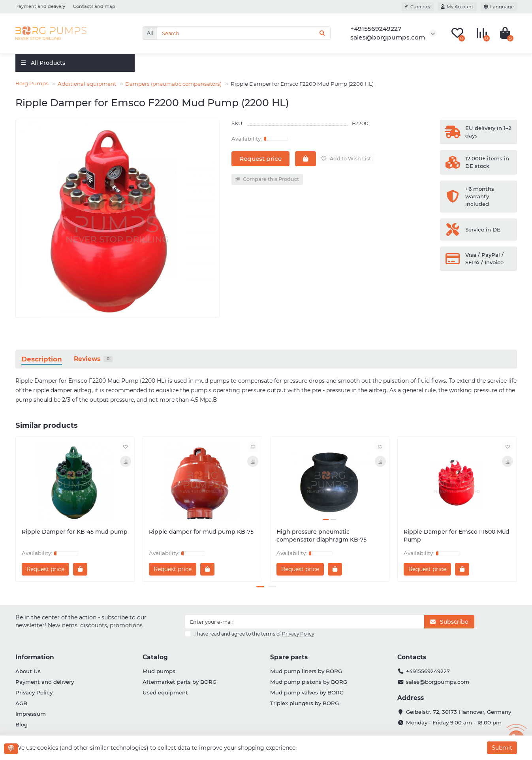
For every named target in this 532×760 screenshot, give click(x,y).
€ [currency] (418, 7)
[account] (457, 7)
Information (35, 657)
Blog (22, 724)
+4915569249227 (428, 671)
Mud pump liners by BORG (306, 671)
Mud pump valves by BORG (307, 692)
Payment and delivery (40, 6)
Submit (502, 748)
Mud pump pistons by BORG (309, 682)
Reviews (93, 359)
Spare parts (289, 657)
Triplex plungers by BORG (305, 703)
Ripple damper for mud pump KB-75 (201, 532)
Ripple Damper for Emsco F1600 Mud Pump (457, 536)
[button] (260, 587)
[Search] (244, 33)
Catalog (155, 657)
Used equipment (165, 692)
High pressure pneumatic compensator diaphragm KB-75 (321, 536)
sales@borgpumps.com (438, 682)
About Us (28, 671)
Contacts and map (94, 6)
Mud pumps (159, 671)
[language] (499, 7)
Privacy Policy (34, 692)
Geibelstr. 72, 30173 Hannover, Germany (459, 712)
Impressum (31, 714)
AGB (21, 703)
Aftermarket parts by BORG (180, 682)
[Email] (305, 622)
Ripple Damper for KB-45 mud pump (75, 532)
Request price (260, 159)
